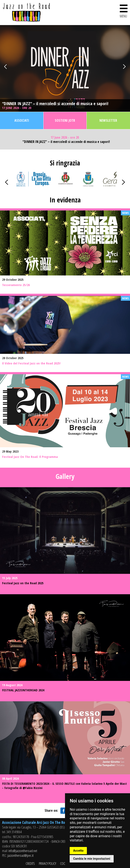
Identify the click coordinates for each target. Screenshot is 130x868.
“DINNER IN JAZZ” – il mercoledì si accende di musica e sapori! (55, 104)
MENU (123, 10)
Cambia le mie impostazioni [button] (92, 859)
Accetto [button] (78, 851)
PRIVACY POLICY (47, 863)
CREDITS (30, 863)
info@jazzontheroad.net (23, 851)
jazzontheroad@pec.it (20, 855)
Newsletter (108, 120)
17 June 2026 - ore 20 (17, 108)
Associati (22, 120)
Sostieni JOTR (65, 120)
